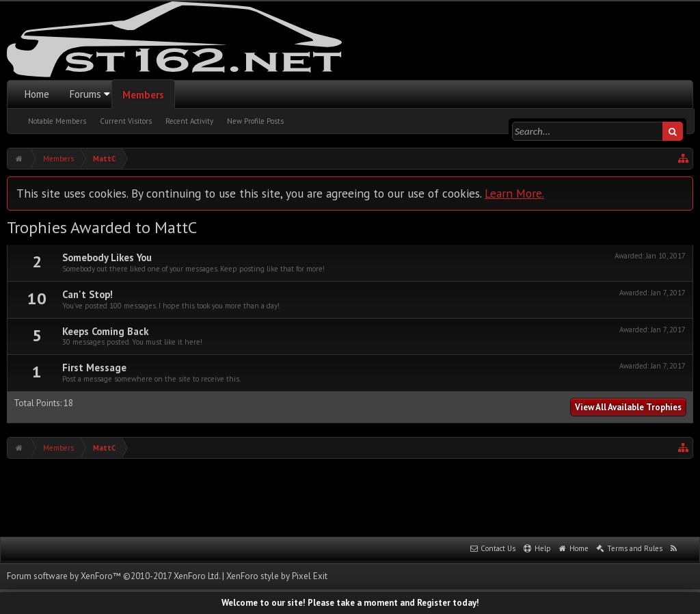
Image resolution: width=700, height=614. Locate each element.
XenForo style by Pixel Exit (277, 576)
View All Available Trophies (628, 407)
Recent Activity (189, 121)
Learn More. (514, 193)
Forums (85, 94)
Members (143, 95)
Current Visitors (126, 121)
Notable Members (57, 121)
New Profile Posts (255, 121)
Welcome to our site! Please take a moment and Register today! (350, 603)
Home (37, 94)
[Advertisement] (350, 496)
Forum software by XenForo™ (113, 576)
